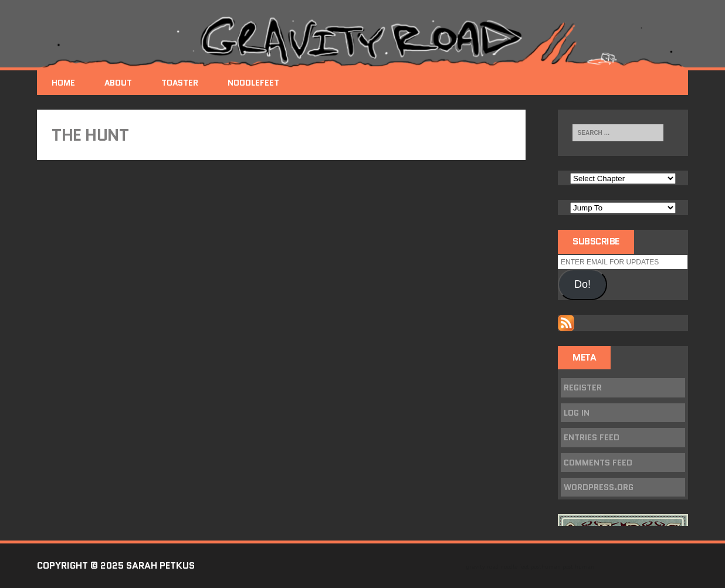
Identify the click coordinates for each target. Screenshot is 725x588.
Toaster (180, 83)
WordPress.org (599, 487)
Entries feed (592, 437)
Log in (577, 413)
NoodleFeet (253, 83)
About (118, 83)
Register (583, 388)
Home (63, 83)
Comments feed (598, 463)
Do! (582, 284)
